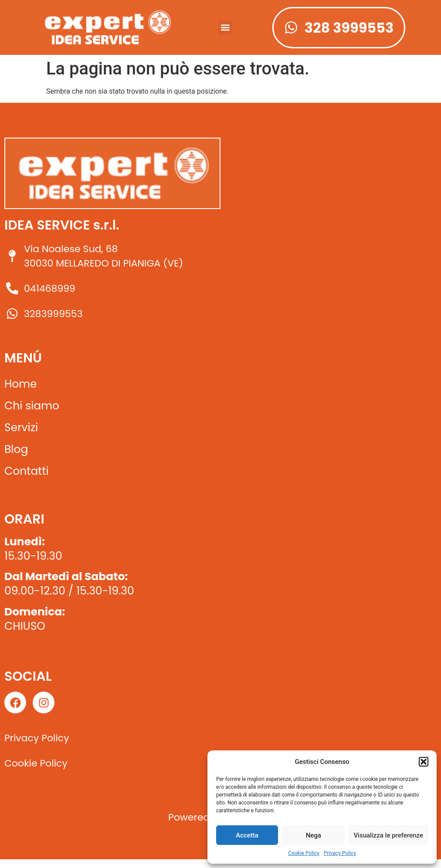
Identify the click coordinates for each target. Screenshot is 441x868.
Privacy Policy (340, 853)
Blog (16, 449)
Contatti (27, 471)
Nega (314, 835)
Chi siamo (32, 406)
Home (21, 384)
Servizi (21, 427)
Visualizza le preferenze (388, 835)
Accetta (247, 835)
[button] (424, 762)
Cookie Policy (304, 853)
